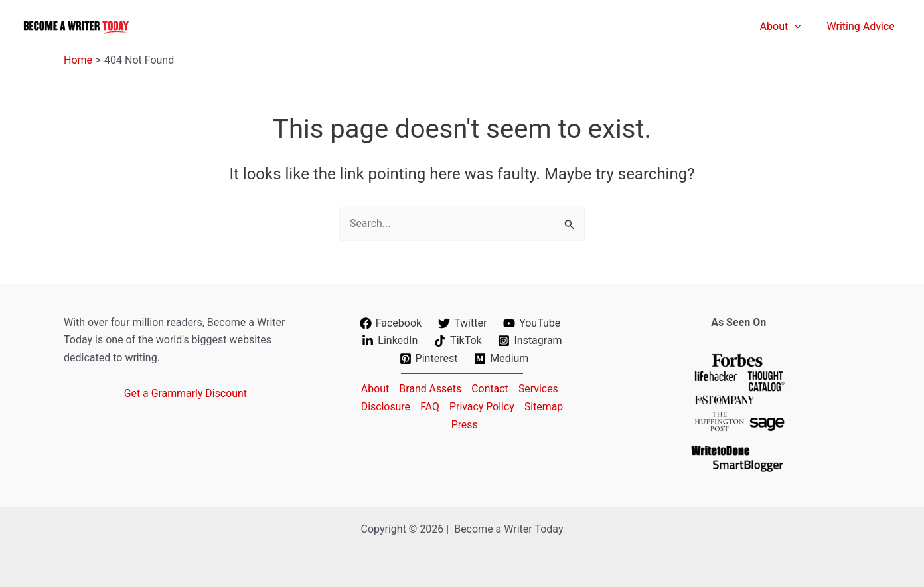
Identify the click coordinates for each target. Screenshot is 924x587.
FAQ (429, 407)
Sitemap (545, 407)
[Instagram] (530, 341)
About (373, 389)
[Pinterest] (428, 359)
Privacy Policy (482, 407)
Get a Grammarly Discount (186, 393)
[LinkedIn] (390, 341)
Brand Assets (430, 389)
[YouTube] (532, 323)
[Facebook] (390, 323)
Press (465, 424)
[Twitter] (463, 323)
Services (539, 389)
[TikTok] (458, 341)
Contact (490, 389)
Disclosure (384, 407)
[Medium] (501, 359)
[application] (801, 27)
